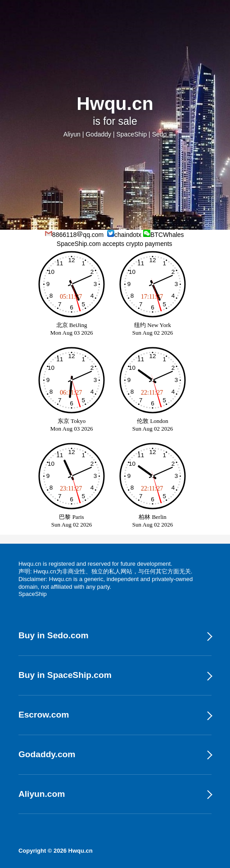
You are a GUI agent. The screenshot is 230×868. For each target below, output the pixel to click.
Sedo (160, 134)
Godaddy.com (47, 754)
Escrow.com (44, 715)
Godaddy (98, 134)
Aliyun (72, 134)
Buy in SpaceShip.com (65, 675)
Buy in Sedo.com (54, 635)
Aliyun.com (42, 794)
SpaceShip (131, 134)
